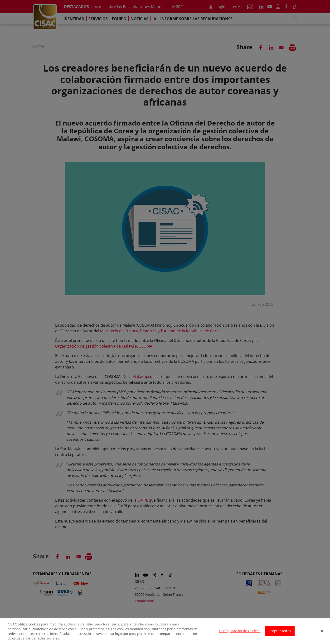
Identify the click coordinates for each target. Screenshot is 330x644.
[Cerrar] (322, 634)
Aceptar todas (280, 634)
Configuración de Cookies (240, 634)
